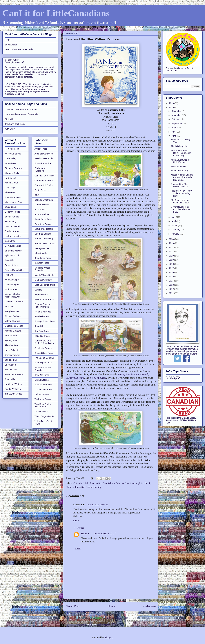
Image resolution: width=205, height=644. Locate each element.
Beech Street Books (44, 158)
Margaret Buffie (12, 173)
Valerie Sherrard (13, 321)
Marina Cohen (12, 183)
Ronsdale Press (42, 336)
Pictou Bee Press (43, 312)
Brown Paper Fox (43, 163)
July (174, 132)
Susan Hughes (12, 217)
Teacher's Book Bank (15, 124)
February (176, 230)
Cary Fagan (10, 188)
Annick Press (41, 149)
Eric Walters (11, 365)
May (174, 217)
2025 (172, 107)
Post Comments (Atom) (117, 618)
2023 (172, 243)
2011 (172, 293)
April (174, 221)
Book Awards (11, 45)
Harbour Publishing (44, 239)
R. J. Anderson (12, 149)
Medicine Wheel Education (42, 269)
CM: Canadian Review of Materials (21, 114)
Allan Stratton (11, 345)
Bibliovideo (10, 119)
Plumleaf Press (73, 487)
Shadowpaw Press (43, 363)
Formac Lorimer (42, 214)
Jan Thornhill (11, 360)
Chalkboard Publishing (40, 170)
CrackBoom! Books (44, 180)
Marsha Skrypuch (13, 331)
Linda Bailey (11, 158)
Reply (76, 521)
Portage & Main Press (45, 321)
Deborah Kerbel (12, 226)
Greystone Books (43, 224)
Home (111, 606)
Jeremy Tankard (12, 355)
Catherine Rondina (14, 302)
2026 (172, 103)
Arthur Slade (11, 336)
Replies (80, 528)
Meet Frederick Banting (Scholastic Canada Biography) (182, 177)
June (174, 136)
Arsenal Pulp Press (44, 154)
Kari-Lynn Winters (13, 384)
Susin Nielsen (11, 265)
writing (98, 487)
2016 (172, 272)
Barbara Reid (11, 289)
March (175, 226)
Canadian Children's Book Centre (21, 109)
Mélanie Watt (11, 370)
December (177, 111)
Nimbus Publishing (43, 280)
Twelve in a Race (98, 378)
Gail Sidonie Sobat (14, 326)
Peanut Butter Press (44, 299)
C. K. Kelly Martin (13, 246)
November (177, 115)
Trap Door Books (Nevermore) (43, 405)
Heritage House (42, 248)
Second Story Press (44, 353)
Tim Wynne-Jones (13, 394)
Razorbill (39, 326)
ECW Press (40, 210)
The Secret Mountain (44, 358)
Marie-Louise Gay (13, 202)
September (177, 124)
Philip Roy (10, 307)
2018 (172, 264)
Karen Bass (10, 163)
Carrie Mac (10, 241)
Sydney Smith (11, 341)
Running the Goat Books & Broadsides (44, 342)
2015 (172, 276)
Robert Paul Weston (14, 374)
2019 (172, 260)
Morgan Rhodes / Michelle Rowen (13, 296)
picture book (144, 483)
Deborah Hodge (12, 212)
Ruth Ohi (9, 275)
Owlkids (38, 290)
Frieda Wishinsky (13, 389)
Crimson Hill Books (44, 185)
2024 (172, 239)
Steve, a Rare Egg (180, 171)
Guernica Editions (43, 234)
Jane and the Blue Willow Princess (107, 483)
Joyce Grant (11, 207)
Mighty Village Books (44, 275)
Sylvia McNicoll (12, 255)
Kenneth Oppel (12, 280)
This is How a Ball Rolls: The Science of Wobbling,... (181, 153)
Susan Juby (10, 222)
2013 (172, 285)
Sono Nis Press (42, 375)
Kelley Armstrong (13, 154)
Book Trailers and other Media (19, 49)
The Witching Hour (180, 146)
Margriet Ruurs (12, 311)
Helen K (85, 534)
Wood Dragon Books (44, 416)
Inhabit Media (41, 253)
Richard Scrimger (13, 316)
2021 (172, 251)
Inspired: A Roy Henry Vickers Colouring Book (181, 193)
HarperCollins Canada (45, 244)
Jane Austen (131, 483)
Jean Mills (10, 260)
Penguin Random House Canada (43, 306)
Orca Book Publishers (45, 285)
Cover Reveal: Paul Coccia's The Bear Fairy (181, 209)
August (175, 128)
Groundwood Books (44, 229)
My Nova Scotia (178, 167)
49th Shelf (10, 129)
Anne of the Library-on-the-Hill (133, 374)
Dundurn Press (42, 205)
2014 (172, 281)
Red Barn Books (42, 331)
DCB (37, 195)
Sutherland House (43, 385)
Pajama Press (41, 294)
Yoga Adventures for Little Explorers (181, 161)
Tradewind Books (43, 399)
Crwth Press (40, 190)
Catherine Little (81, 483)
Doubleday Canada (44, 200)
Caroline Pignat (12, 285)
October (176, 119)
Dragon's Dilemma (75, 378)
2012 (172, 289)
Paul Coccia (11, 178)
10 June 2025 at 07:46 (97, 505)
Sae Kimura (87, 487)
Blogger (108, 638)
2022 (172, 247)
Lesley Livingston (13, 236)
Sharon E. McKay (13, 251)
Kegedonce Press (43, 258)
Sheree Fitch (11, 192)
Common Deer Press (44, 176)
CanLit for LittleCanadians (56, 13)
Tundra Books (41, 411)
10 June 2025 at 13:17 (105, 534)
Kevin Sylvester (12, 350)
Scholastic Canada (43, 348)
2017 (172, 268)
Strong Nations (42, 380)
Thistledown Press (43, 389)
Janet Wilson (11, 379)
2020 (172, 256)
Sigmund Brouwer (13, 168)
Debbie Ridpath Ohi (14, 270)
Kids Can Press (42, 263)
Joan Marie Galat (13, 197)
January (176, 234)
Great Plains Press (43, 219)
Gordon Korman (13, 231)
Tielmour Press (42, 394)
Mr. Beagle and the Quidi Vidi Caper (180, 201)
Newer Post (72, 606)
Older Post (150, 606)
